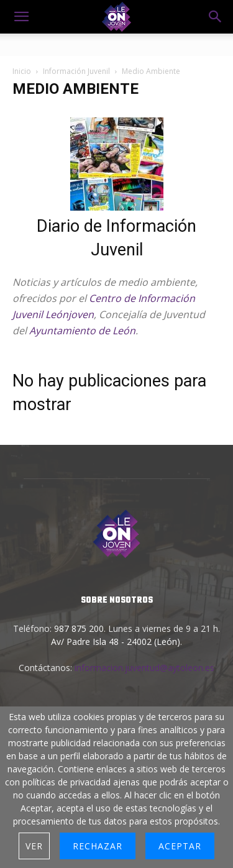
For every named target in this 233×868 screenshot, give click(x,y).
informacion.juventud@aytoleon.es (144, 668)
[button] (216, 17)
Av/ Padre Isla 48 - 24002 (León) (116, 642)
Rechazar (98, 846)
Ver (34, 846)
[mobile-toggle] (21, 17)
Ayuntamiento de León (82, 331)
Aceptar (180, 846)
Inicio (22, 71)
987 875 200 (79, 628)
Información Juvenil (76, 71)
